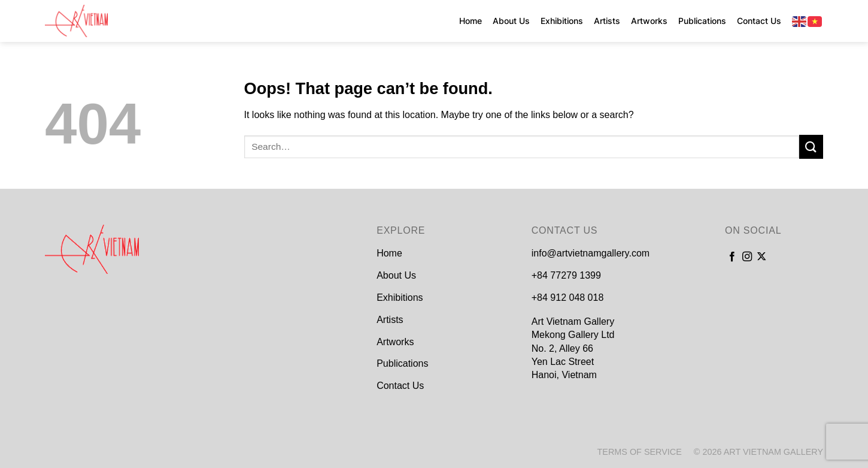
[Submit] (811, 147)
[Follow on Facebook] (732, 257)
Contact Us (759, 21)
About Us (511, 21)
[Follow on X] (761, 257)
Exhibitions (562, 21)
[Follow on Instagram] (747, 257)
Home (471, 21)
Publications (702, 21)
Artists (607, 21)
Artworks (649, 21)
